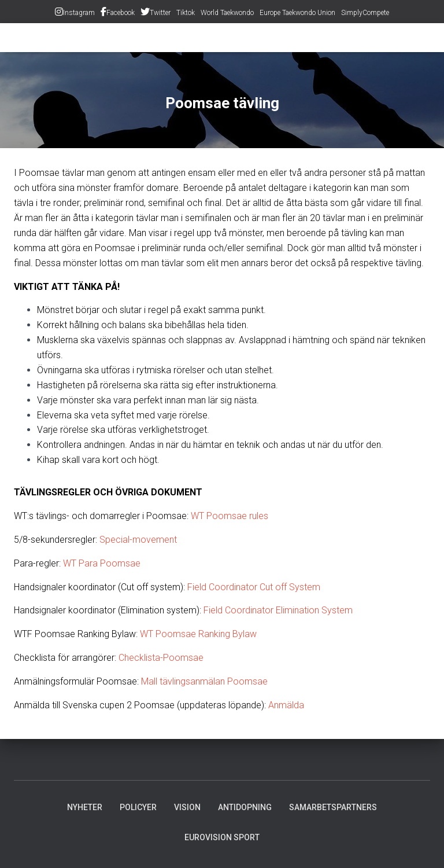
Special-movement (138, 540)
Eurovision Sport (222, 837)
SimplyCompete (365, 13)
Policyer (138, 807)
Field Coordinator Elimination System (278, 610)
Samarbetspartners (333, 807)
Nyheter (85, 807)
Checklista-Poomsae (161, 658)
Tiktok (186, 13)
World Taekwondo (227, 13)
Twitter (160, 13)
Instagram (79, 13)
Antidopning (245, 807)
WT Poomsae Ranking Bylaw (198, 634)
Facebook (121, 13)
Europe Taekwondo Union (297, 13)
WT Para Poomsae (102, 563)
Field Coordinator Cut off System (254, 587)
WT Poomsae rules (230, 516)
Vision (187, 807)
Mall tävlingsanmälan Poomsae (204, 681)
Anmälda (286, 705)
